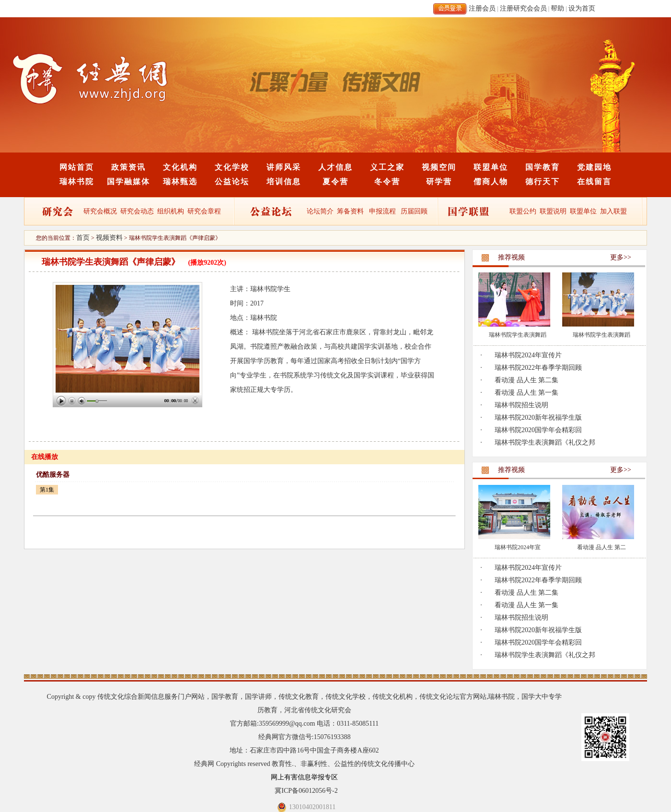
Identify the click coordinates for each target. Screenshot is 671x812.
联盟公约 (523, 211)
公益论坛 (232, 182)
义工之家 (387, 167)
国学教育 (543, 167)
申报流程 (382, 211)
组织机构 (171, 211)
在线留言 (594, 182)
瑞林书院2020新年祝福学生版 (538, 418)
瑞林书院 (77, 182)
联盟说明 (553, 211)
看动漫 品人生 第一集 (526, 393)
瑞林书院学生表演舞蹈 (518, 335)
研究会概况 (100, 211)
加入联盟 (613, 211)
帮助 (557, 8)
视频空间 (439, 167)
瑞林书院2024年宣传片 (528, 355)
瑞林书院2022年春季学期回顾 (538, 368)
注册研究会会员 (523, 8)
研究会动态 (137, 211)
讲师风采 (284, 167)
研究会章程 (204, 211)
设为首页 (582, 8)
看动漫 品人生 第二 (602, 547)
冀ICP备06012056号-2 (306, 791)
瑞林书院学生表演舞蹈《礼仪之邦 (545, 442)
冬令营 (387, 182)
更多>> (621, 257)
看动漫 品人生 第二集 (526, 380)
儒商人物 (491, 182)
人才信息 (335, 167)
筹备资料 (350, 211)
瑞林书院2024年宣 (518, 547)
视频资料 (109, 238)
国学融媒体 (128, 182)
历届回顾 (414, 211)
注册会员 (482, 8)
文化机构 (180, 167)
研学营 (439, 182)
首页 (83, 238)
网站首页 (77, 167)
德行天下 (543, 182)
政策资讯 (128, 167)
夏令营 (335, 182)
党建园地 (594, 167)
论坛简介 (320, 211)
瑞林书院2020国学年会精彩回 (538, 430)
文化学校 (232, 167)
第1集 (47, 490)
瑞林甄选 (180, 182)
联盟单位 (491, 167)
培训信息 (284, 182)
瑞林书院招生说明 (521, 405)
